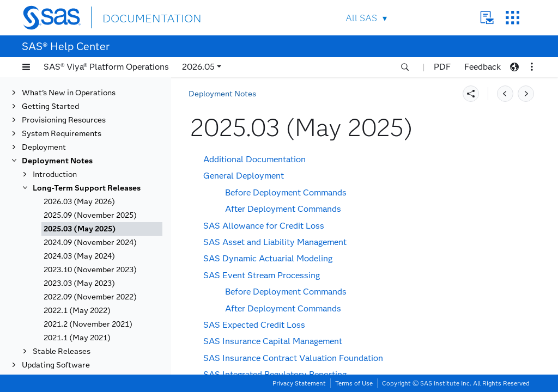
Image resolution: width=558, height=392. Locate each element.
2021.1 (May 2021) (77, 338)
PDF (442, 67)
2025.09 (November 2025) (90, 215)
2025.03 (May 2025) (80, 229)
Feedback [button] (483, 67)
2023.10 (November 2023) (90, 270)
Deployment (44, 147)
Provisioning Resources (64, 120)
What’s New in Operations (69, 93)
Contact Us (487, 18)
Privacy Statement (299, 383)
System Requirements (62, 134)
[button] (26, 67)
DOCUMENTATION (142, 17)
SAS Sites (512, 18)
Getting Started (50, 106)
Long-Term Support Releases (87, 188)
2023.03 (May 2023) (79, 283)
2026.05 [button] (198, 67)
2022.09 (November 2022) (90, 297)
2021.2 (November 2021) (88, 324)
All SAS (361, 18)
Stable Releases (62, 351)
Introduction (55, 174)
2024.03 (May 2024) (79, 256)
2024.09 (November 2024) (90, 243)
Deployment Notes (57, 161)
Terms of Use (354, 383)
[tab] (102, 229)
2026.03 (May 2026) (79, 202)
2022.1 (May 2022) (77, 311)
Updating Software (56, 365)
